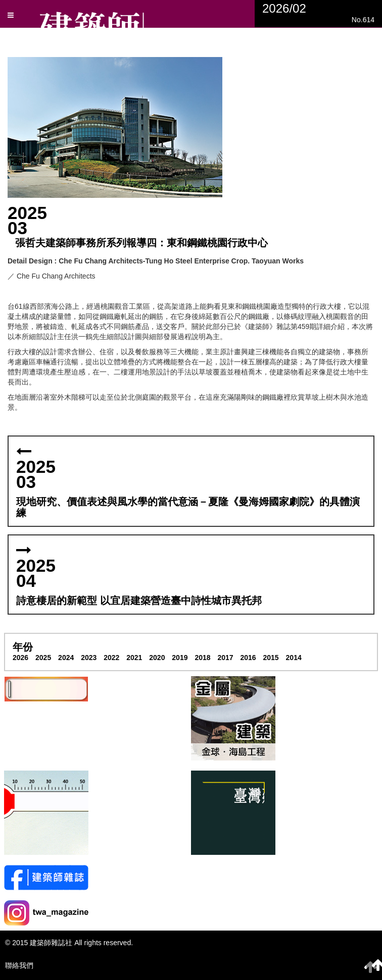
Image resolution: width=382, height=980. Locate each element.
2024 (66, 658)
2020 (157, 658)
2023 (89, 658)
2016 (248, 658)
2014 (294, 658)
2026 (20, 658)
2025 (43, 658)
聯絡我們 (19, 965)
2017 (225, 658)
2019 (180, 658)
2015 (271, 658)
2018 (202, 658)
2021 (134, 658)
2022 (111, 658)
